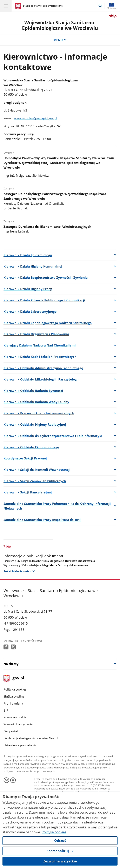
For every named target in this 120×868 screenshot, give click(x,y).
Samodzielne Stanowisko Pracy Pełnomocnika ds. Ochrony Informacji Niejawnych (57, 506)
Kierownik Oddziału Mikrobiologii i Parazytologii (41, 379)
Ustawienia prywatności (20, 745)
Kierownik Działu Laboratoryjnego (30, 312)
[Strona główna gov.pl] (19, 6)
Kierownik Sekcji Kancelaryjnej (28, 492)
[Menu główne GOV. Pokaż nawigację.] (6, 6)
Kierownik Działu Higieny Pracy (28, 289)
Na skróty (11, 664)
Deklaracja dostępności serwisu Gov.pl (31, 738)
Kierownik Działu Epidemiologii (28, 255)
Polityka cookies (15, 689)
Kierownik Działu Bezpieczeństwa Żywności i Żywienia (46, 278)
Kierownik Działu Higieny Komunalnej (33, 266)
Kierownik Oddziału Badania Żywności (33, 391)
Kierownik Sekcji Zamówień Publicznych (35, 481)
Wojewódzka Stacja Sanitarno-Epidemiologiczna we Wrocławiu (60, 25)
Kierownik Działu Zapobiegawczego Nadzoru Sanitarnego (48, 323)
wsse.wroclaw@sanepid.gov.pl (36, 118)
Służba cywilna (14, 696)
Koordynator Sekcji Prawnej (25, 458)
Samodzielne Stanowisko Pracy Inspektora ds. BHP (42, 520)
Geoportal (11, 731)
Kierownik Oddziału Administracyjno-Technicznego (43, 368)
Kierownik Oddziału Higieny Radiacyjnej (35, 425)
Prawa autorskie (15, 717)
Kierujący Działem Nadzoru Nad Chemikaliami (40, 345)
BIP (6, 710)
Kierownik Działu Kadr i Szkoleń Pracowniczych (40, 357)
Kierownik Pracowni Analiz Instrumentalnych (39, 413)
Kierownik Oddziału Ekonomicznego (31, 447)
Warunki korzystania (18, 724)
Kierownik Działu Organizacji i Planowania (36, 334)
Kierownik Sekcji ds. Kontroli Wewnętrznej (37, 470)
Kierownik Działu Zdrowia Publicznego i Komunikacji (44, 300)
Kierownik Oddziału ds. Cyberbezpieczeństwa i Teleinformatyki (53, 436)
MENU (60, 40)
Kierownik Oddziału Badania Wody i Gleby (36, 402)
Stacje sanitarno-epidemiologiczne (43, 6)
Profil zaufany (13, 703)
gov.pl (14, 678)
